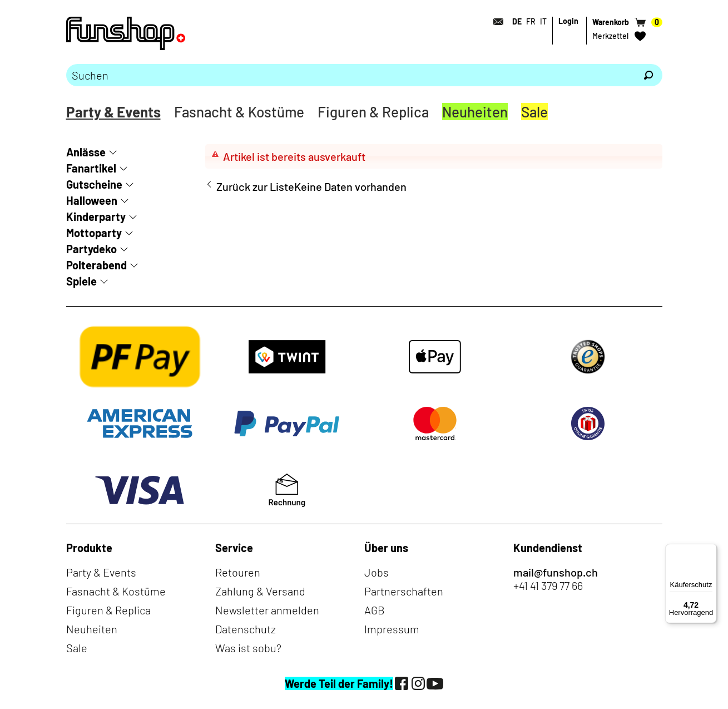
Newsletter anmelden (267, 610)
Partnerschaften (404, 591)
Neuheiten (475, 112)
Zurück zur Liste (255, 186)
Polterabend (96, 265)
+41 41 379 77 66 (548, 585)
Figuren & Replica (373, 112)
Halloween (92, 200)
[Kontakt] (496, 22)
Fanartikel (91, 168)
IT (543, 21)
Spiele (81, 281)
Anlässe (86, 152)
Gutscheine (94, 184)
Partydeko (91, 249)
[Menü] (710, 550)
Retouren (238, 572)
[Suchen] (648, 75)
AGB (375, 610)
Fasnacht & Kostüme (239, 112)
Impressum (392, 629)
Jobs (377, 572)
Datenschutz (246, 629)
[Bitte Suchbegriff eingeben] (350, 75)
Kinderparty (96, 216)
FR (531, 21)
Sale (534, 112)
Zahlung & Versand (260, 591)
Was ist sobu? (248, 648)
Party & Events (113, 112)
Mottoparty (94, 233)
